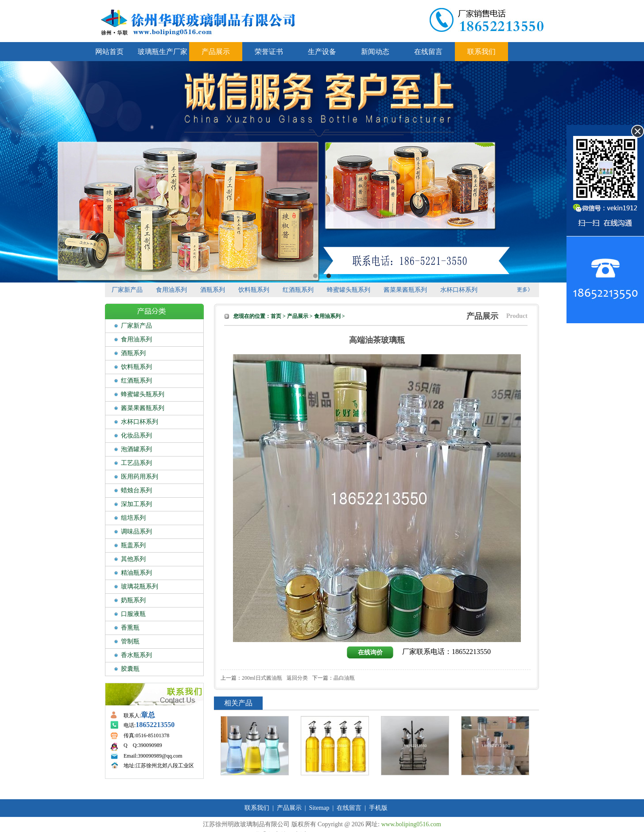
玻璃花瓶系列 (140, 586)
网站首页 (109, 52)
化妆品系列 (136, 435)
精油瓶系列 (136, 573)
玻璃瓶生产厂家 (163, 52)
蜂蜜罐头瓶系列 (349, 290)
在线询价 (370, 652)
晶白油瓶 (344, 678)
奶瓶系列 (133, 600)
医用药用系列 (140, 477)
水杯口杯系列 (459, 290)
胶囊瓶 (130, 669)
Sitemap (319, 808)
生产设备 (322, 52)
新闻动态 (375, 52)
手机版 (378, 808)
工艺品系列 (136, 463)
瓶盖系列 (133, 545)
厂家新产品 (127, 290)
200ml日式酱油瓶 (262, 678)
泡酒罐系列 (136, 449)
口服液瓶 (133, 614)
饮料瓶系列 (254, 290)
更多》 (525, 290)
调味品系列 (136, 532)
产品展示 (216, 52)
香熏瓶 (130, 628)
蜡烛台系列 (136, 490)
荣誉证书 (269, 52)
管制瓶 (130, 641)
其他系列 (133, 559)
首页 (276, 316)
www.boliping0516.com (411, 824)
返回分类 (297, 678)
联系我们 (481, 52)
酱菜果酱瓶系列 (405, 290)
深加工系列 (136, 504)
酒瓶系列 (213, 290)
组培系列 (133, 518)
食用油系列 (171, 290)
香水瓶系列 (136, 655)
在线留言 (428, 52)
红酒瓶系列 (298, 290)
